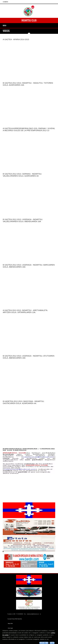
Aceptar (52, 643)
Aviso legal (10, 628)
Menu (5, 25)
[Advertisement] (29, 488)
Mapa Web (10, 623)
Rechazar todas (44, 643)
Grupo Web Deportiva (17, 619)
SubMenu (5, 2)
